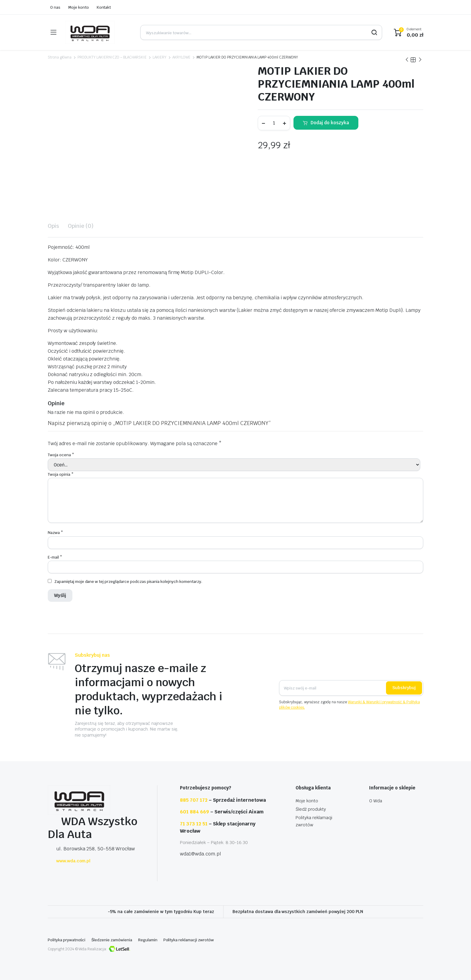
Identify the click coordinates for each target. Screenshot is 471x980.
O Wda (376, 801)
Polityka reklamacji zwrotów (189, 940)
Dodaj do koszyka (330, 123)
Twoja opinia (61, 474)
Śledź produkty (311, 809)
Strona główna (60, 57)
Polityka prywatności (67, 940)
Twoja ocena (61, 455)
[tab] (53, 226)
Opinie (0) (81, 226)
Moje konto (79, 7)
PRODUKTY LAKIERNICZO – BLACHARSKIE (112, 57)
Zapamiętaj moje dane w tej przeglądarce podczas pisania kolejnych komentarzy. (128, 582)
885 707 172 (194, 800)
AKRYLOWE (181, 57)
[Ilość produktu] (274, 123)
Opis (53, 226)
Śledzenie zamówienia (112, 940)
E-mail (55, 557)
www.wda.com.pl (69, 861)
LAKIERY (160, 57)
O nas (55, 7)
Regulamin (148, 940)
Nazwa (55, 533)
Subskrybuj (404, 688)
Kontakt (104, 7)
